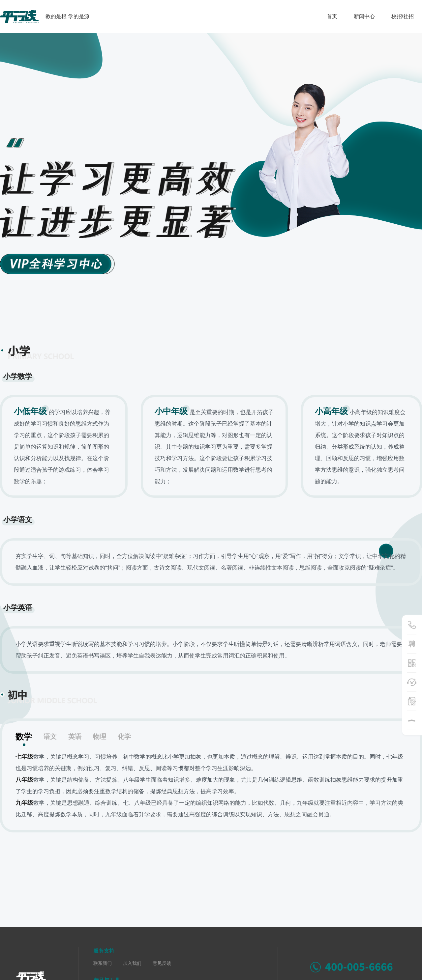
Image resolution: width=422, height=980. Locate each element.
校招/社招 (403, 16)
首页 (332, 16)
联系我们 (103, 963)
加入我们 (132, 963)
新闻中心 (364, 16)
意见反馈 (162, 963)
